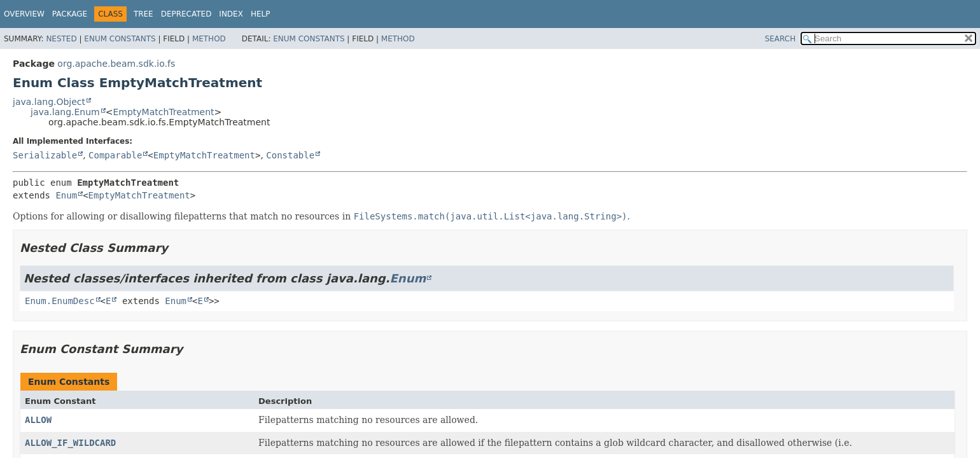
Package (70, 14)
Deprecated (186, 14)
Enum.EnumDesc (60, 301)
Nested (61, 39)
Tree (143, 14)
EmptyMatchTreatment (163, 112)
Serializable (45, 155)
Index (231, 14)
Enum (66, 195)
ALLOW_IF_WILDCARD (70, 443)
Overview (24, 14)
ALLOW (38, 420)
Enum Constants (120, 39)
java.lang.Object (49, 102)
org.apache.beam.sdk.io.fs (116, 64)
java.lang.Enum (65, 112)
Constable (290, 155)
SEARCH (780, 39)
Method (209, 39)
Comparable (115, 155)
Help (261, 14)
